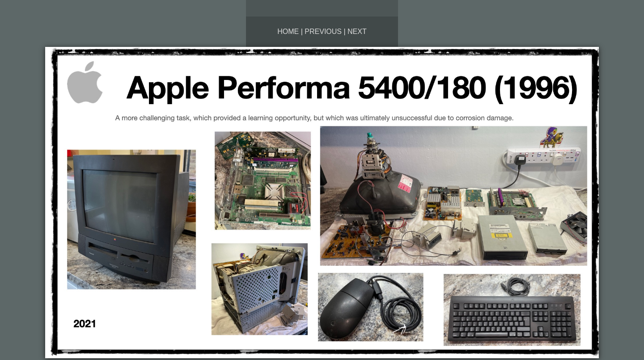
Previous (323, 31)
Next (357, 31)
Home (288, 31)
